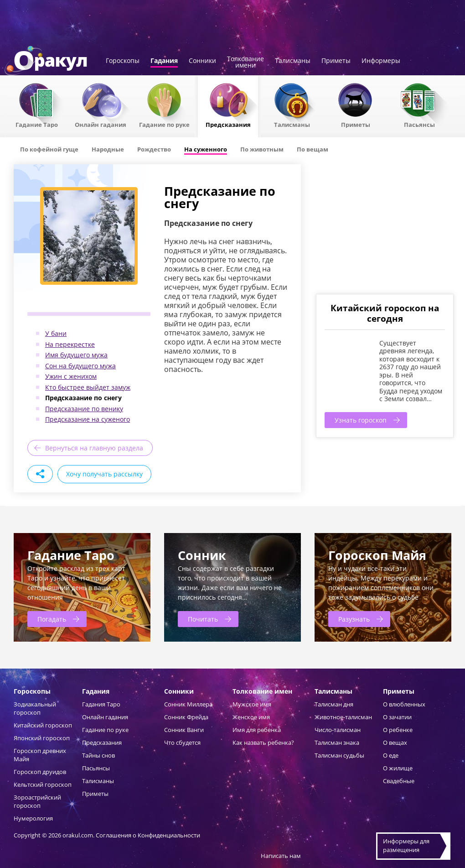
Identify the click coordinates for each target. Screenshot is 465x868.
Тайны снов (98, 755)
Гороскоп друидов (40, 772)
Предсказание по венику (84, 409)
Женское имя (251, 717)
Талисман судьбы (339, 755)
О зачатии (397, 717)
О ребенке (398, 730)
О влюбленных (404, 704)
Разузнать (354, 619)
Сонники (202, 61)
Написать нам (281, 856)
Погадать (52, 619)
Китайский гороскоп (43, 725)
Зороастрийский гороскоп (37, 801)
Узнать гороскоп (361, 420)
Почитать (203, 619)
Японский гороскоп (42, 738)
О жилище (398, 768)
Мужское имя (252, 704)
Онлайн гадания (101, 124)
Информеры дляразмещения (406, 846)
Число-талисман (338, 730)
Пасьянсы (419, 124)
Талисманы (293, 61)
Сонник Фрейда (186, 717)
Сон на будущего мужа (80, 366)
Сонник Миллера (188, 704)
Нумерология (33, 818)
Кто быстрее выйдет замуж (88, 387)
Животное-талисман (343, 717)
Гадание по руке (164, 124)
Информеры (381, 61)
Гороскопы (123, 61)
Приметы (336, 61)
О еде (391, 755)
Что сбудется (182, 743)
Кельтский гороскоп (43, 784)
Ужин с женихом (71, 376)
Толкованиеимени (245, 63)
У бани (56, 333)
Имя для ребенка (257, 730)
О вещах (395, 743)
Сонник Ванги (184, 730)
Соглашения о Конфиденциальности (148, 835)
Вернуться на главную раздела (94, 448)
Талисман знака (337, 743)
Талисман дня (334, 704)
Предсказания (228, 124)
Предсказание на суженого (88, 419)
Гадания (164, 61)
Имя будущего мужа (76, 355)
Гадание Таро (37, 124)
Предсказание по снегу (83, 398)
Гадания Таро (101, 704)
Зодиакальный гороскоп (35, 708)
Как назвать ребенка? (263, 743)
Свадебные (399, 781)
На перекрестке (70, 344)
